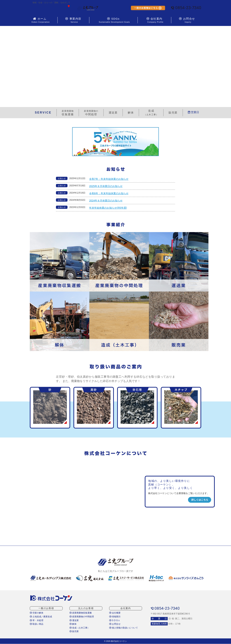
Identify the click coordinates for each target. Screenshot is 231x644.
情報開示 (115, 617)
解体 (73, 624)
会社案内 (154, 20)
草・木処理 (37, 620)
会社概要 (115, 613)
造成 (151, 113)
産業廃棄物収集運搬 (81, 613)
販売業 (74, 631)
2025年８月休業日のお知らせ (106, 186)
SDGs (114, 20)
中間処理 (91, 113)
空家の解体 (37, 613)
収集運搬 (68, 113)
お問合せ (187, 20)
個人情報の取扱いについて (124, 628)
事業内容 (73, 20)
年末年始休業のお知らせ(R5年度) (108, 208)
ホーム (40, 20)
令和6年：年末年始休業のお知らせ (109, 193)
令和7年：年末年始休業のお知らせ (109, 179)
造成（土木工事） (79, 628)
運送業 (74, 620)
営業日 (193, 112)
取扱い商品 (37, 624)
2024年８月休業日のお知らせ (106, 201)
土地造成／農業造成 (41, 617)
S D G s (114, 620)
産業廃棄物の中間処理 (82, 617)
